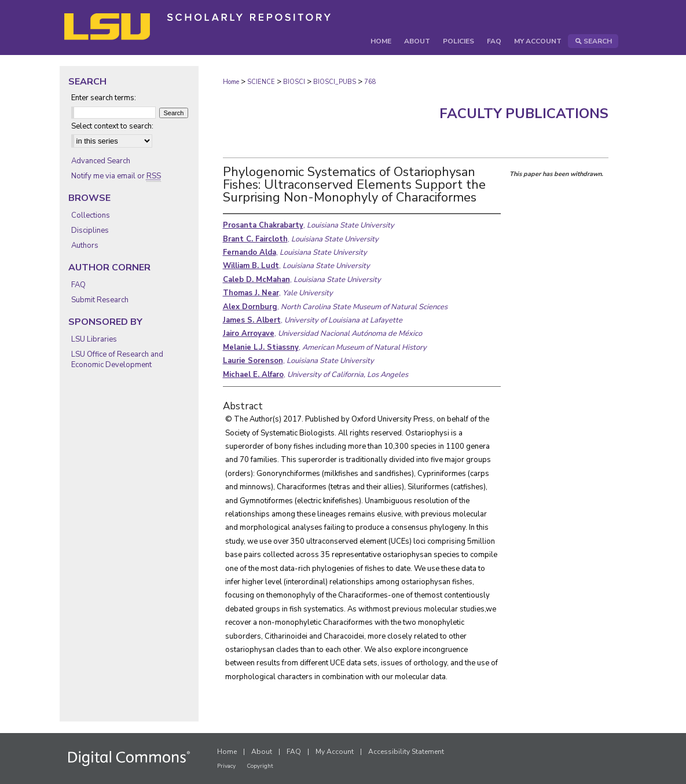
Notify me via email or (116, 176)
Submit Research (100, 300)
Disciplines (90, 230)
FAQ (78, 285)
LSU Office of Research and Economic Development (117, 360)
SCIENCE (261, 82)
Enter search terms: (104, 98)
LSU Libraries (94, 339)
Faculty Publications (524, 113)
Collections (91, 215)
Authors (85, 246)
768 (370, 82)
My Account (335, 752)
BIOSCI (294, 82)
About (262, 752)
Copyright (260, 766)
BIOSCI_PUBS (335, 82)
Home (231, 82)
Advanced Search (101, 161)
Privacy (226, 766)
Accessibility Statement (406, 752)
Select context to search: (112, 126)
